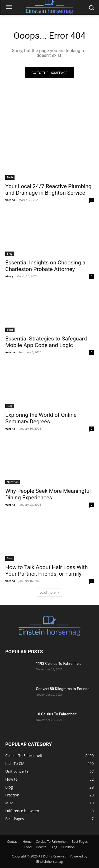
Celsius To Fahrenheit (52, 842)
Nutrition (13, 482)
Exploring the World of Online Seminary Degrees (41, 418)
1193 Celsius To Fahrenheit (58, 664)
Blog (10, 254)
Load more (49, 592)
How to (41, 847)
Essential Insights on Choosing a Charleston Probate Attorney (45, 266)
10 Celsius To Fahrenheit (56, 714)
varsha (10, 200)
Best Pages (80, 842)
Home (27, 842)
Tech (10, 177)
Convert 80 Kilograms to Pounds (63, 689)
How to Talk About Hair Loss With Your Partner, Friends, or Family (46, 571)
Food (28, 847)
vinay (9, 276)
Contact (13, 842)
